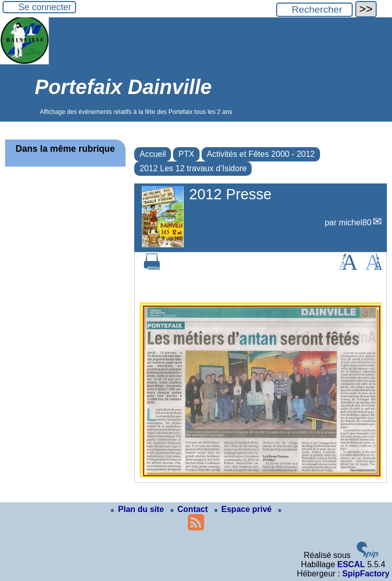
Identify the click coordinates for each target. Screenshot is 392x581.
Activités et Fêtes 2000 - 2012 (261, 154)
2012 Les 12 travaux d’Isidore (193, 168)
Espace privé (244, 509)
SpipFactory (366, 574)
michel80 (355, 223)
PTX (186, 154)
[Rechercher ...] (314, 10)
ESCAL (351, 564)
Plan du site (138, 509)
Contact (190, 509)
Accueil (153, 154)
